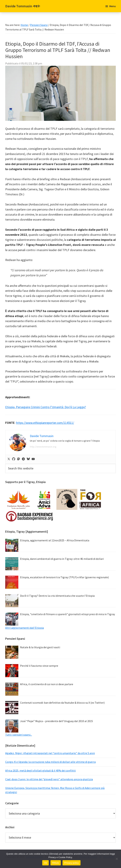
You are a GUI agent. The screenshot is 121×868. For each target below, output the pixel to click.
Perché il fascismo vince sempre (39, 666)
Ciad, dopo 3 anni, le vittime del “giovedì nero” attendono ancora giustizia (49, 779)
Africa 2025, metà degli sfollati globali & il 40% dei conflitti (41, 770)
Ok (45, 863)
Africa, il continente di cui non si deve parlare (47, 684)
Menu (113, 6)
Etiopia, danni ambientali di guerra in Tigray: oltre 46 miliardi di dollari (62, 559)
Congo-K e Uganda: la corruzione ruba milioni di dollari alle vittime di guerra (50, 762)
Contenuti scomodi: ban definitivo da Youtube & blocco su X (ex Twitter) (62, 703)
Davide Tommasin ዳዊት (23, 6)
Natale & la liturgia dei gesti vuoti (40, 647)
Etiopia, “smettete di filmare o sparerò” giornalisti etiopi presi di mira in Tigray (67, 614)
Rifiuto (56, 863)
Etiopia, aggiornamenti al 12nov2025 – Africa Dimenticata (55, 540)
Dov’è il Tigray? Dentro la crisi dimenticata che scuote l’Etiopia (57, 596)
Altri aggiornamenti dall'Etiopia (25, 628)
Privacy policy (71, 863)
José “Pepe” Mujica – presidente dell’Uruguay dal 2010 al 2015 (56, 721)
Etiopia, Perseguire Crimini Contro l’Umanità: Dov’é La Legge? (46, 407)
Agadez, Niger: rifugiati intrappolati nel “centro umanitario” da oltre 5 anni (50, 753)
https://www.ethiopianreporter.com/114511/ (45, 423)
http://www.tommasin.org (43, 447)
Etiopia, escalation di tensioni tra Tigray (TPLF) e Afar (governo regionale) (64, 577)
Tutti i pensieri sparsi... (19, 735)
